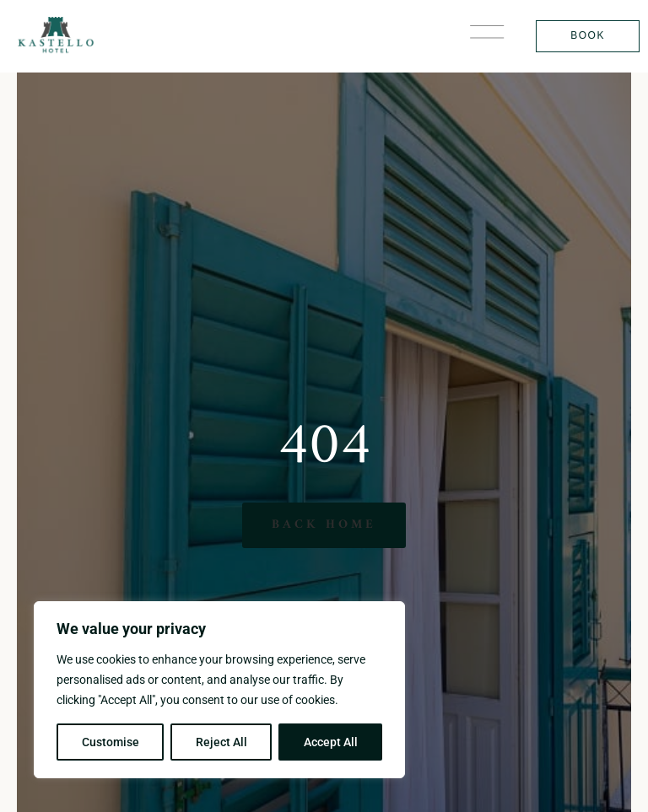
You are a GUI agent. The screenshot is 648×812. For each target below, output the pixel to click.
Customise (111, 742)
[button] (487, 36)
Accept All (331, 742)
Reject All (221, 742)
